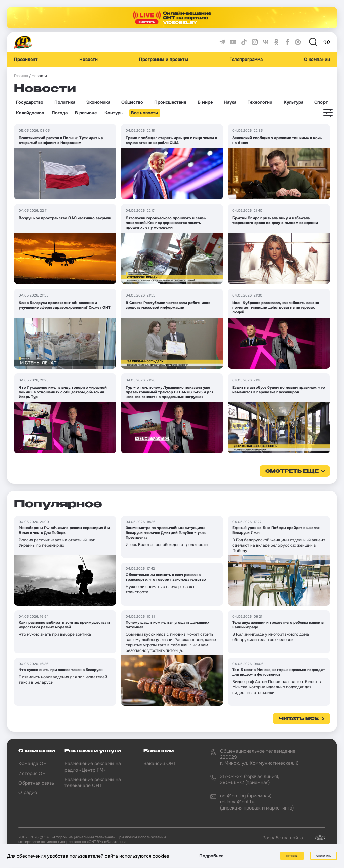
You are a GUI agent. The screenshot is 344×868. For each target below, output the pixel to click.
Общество (132, 102)
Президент (26, 60)
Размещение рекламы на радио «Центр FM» (93, 766)
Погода (60, 113)
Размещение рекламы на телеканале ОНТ (93, 782)
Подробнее (211, 856)
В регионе (86, 113)
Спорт (321, 102)
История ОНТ (33, 773)
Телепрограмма (246, 60)
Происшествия (170, 102)
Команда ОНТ (34, 763)
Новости (89, 60)
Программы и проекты (164, 60)
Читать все (299, 719)
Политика (65, 102)
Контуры (114, 113)
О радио (28, 792)
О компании (317, 60)
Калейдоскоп (30, 113)
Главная (21, 76)
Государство (30, 102)
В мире (205, 102)
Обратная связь (36, 783)
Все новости (144, 113)
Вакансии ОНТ (160, 763)
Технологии (260, 102)
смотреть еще (292, 471)
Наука (230, 102)
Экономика (98, 102)
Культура (293, 102)
